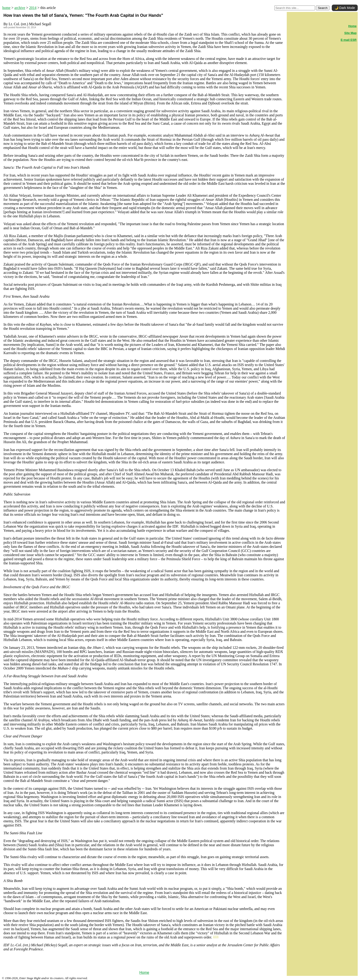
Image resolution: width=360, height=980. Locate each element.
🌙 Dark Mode (345, 8)
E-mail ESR (349, 40)
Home (144, 973)
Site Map (350, 33)
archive (20, 8)
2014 (33, 8)
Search (323, 8)
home (6, 8)
